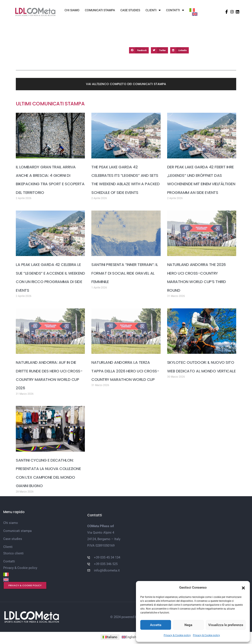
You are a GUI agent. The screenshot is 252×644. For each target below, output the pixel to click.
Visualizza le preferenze (226, 625)
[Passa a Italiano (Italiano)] (110, 636)
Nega (188, 625)
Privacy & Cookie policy (177, 635)
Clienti (153, 10)
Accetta (156, 625)
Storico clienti (13, 552)
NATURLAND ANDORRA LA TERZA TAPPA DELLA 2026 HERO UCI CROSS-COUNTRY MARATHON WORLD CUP (125, 370)
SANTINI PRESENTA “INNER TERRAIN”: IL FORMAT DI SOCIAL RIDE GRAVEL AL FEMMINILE (125, 273)
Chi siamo (72, 10)
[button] (243, 588)
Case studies (130, 10)
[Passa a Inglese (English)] (136, 636)
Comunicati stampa (100, 10)
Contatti (175, 10)
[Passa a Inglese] (195, 14)
